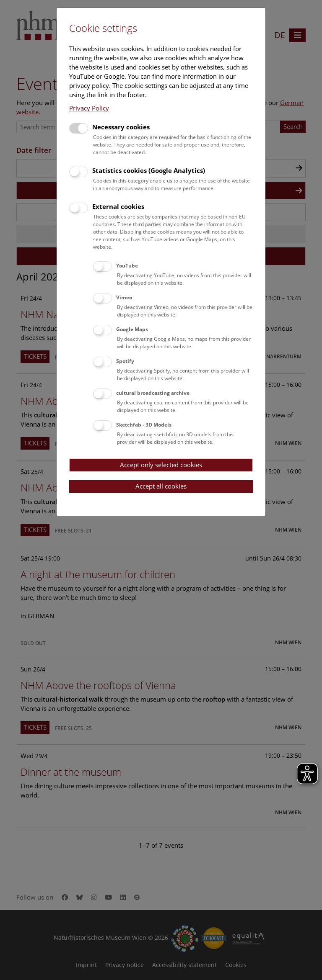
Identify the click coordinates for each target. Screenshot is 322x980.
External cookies (118, 206)
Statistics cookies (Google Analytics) (149, 170)
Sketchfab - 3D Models (144, 425)
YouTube (127, 266)
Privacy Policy (89, 108)
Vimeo (124, 297)
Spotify (125, 361)
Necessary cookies (121, 127)
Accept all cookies (161, 486)
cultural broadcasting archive (153, 393)
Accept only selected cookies (161, 465)
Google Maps (132, 329)
